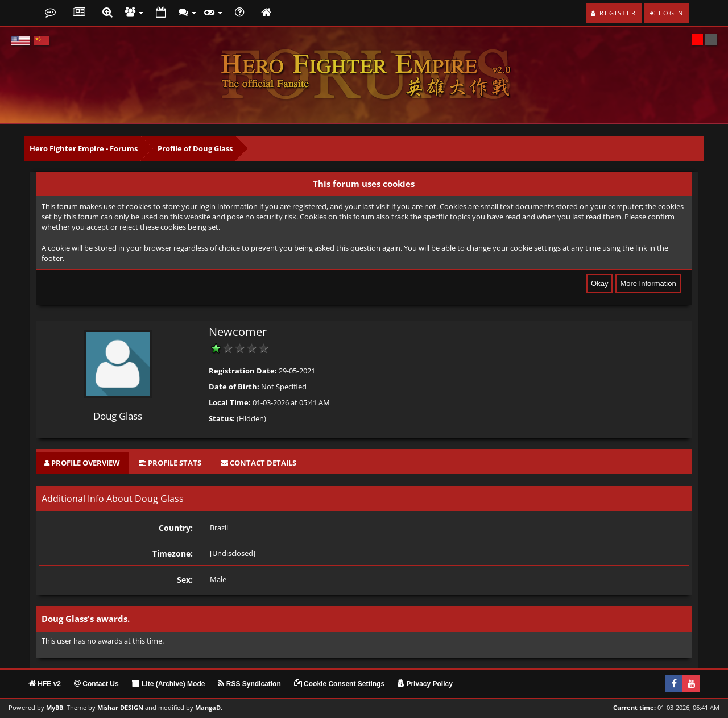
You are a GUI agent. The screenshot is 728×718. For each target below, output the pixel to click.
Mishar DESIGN (120, 708)
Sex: (185, 580)
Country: (176, 528)
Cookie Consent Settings (339, 684)
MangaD (208, 708)
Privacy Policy (425, 684)
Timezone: (173, 553)
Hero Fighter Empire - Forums (84, 148)
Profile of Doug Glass (195, 148)
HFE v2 (45, 684)
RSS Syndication (249, 684)
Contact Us (96, 684)
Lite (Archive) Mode (169, 684)
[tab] (82, 463)
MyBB (55, 708)
